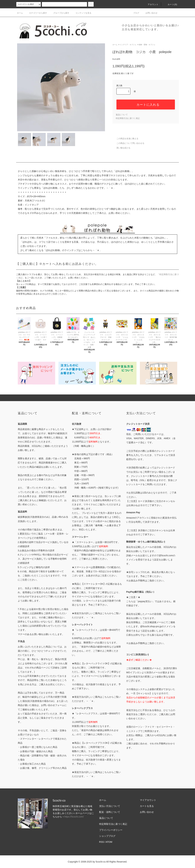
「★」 (112, 188)
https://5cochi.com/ (74, 817)
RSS (102, 842)
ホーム (20, 13)
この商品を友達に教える (125, 139)
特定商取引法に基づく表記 (128, 118)
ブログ (134, 13)
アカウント (151, 4)
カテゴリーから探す (36, 13)
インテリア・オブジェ (128, 45)
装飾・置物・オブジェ (147, 45)
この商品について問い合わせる (128, 143)
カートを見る (147, 806)
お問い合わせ (149, 13)
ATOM (109, 842)
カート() (170, 4)
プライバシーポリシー (111, 830)
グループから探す (59, 13)
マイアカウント (148, 800)
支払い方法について (110, 806)
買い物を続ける (121, 148)
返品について (122, 115)
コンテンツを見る (81, 13)
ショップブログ (107, 836)
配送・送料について (110, 812)
